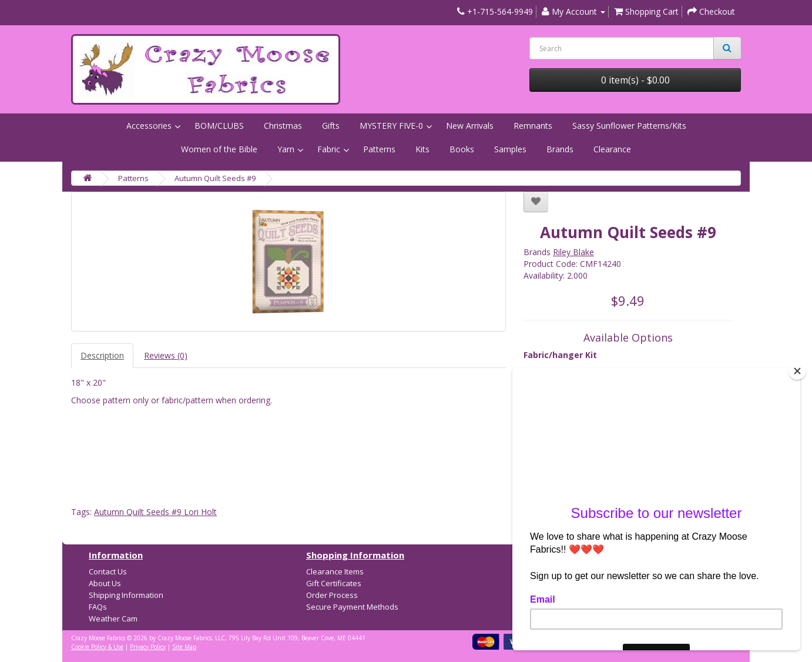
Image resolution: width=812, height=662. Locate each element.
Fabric (329, 149)
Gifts (331, 126)
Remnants (533, 126)
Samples (510, 149)
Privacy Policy (148, 647)
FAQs (98, 607)
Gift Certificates (334, 583)
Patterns (379, 149)
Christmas (283, 126)
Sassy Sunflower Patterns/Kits (629, 126)
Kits (422, 149)
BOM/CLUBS (219, 126)
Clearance (612, 149)
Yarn (286, 149)
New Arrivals (470, 126)
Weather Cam (113, 618)
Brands (560, 149)
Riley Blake (573, 252)
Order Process (332, 595)
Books (462, 149)
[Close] (797, 371)
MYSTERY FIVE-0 (391, 126)
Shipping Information (126, 595)
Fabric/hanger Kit (560, 355)
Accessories (149, 126)
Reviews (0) (166, 355)
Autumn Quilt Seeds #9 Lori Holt (155, 512)
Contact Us (108, 571)
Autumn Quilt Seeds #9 (215, 178)
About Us (105, 583)
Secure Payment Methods (352, 607)
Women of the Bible (219, 149)
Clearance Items (335, 571)
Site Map (184, 647)
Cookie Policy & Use (97, 647)
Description (102, 355)
